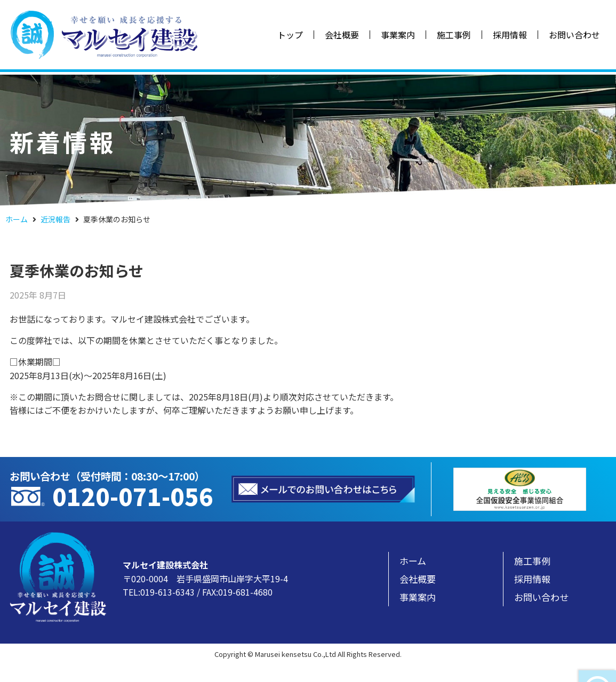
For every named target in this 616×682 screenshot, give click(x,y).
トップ (290, 35)
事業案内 (398, 35)
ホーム (17, 219)
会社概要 (342, 35)
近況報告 (55, 219)
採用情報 (510, 35)
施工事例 (454, 35)
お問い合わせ (574, 35)
